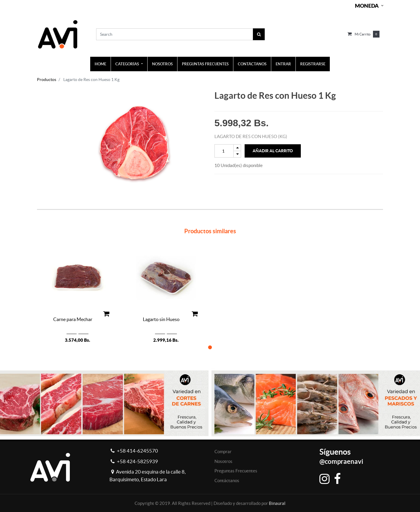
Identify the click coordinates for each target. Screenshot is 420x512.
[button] (210, 347)
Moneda (367, 6)
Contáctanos (227, 481)
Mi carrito (363, 34)
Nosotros (223, 461)
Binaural (277, 503)
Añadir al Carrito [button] (273, 151)
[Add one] (237, 148)
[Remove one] (237, 154)
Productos (47, 80)
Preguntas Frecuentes (236, 471)
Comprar (223, 452)
